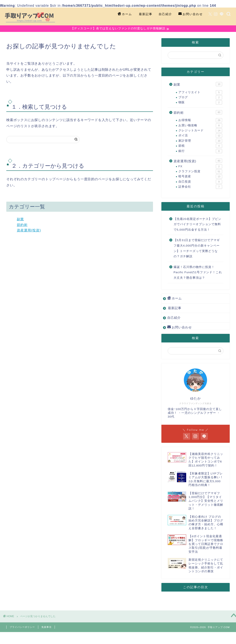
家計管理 (200, 141)
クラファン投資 (200, 172)
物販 (200, 103)
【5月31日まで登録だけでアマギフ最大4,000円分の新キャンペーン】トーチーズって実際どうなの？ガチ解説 (197, 249)
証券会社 (200, 187)
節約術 (22, 225)
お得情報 (200, 121)
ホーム (125, 14)
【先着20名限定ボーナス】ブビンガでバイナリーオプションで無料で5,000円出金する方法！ (197, 225)
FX (200, 167)
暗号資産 (200, 177)
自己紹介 (165, 14)
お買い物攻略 (200, 126)
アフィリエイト (200, 93)
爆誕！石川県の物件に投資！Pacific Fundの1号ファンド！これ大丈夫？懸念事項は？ (198, 273)
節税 (200, 146)
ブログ (200, 98)
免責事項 (46, 627)
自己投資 (200, 182)
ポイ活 (200, 136)
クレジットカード (200, 131)
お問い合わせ (191, 14)
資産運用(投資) (29, 231)
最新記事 (146, 14)
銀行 (200, 152)
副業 (20, 220)
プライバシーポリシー (22, 627)
